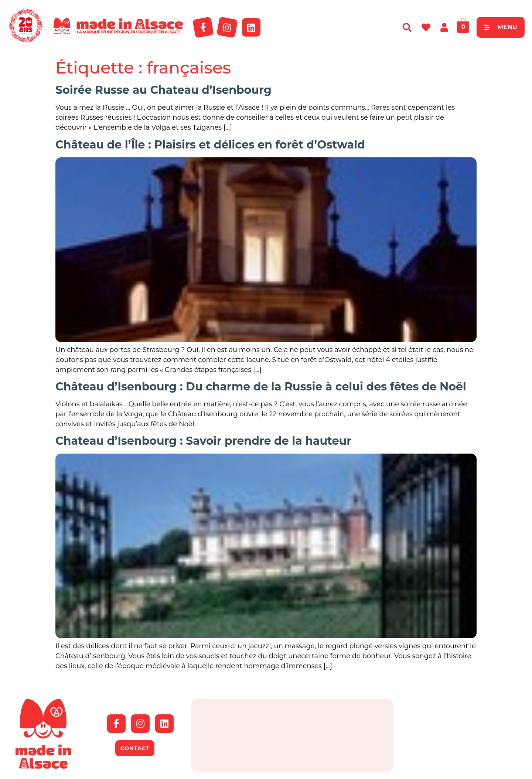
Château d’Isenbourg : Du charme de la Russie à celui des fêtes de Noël (261, 387)
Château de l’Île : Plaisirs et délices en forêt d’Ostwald (210, 145)
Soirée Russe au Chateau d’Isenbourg (163, 90)
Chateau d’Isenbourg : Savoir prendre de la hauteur (203, 441)
